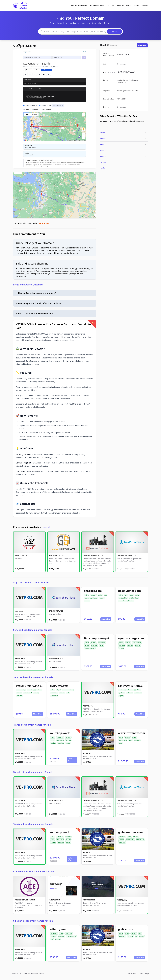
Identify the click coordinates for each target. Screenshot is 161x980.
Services (103, 139)
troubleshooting (90, 648)
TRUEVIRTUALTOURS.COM (127, 556)
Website (103, 150)
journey (68, 740)
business (39, 690)
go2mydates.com (130, 591)
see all (47, 527)
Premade (103, 162)
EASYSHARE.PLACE (56, 611)
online (87, 595)
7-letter (87, 601)
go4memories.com (130, 832)
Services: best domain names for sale (33, 677)
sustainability (21, 690)
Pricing (129, 5)
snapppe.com (93, 591)
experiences (140, 839)
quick (96, 598)
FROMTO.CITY (88, 753)
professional (28, 693)
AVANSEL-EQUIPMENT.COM (93, 556)
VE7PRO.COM (20, 611)
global (53, 737)
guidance (122, 693)
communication (68, 690)
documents (54, 696)
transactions (123, 740)
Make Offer (142, 45)
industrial (61, 936)
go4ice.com (126, 929)
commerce (54, 933)
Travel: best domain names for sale (32, 725)
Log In (136, 5)
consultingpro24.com (30, 686)
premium (61, 743)
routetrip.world (60, 733)
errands (121, 648)
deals (130, 740)
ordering (137, 740)
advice (36, 693)
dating (137, 595)
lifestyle (128, 643)
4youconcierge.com (131, 638)
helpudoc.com (59, 686)
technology (88, 598)
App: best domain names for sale (31, 582)
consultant (138, 693)
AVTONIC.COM (55, 900)
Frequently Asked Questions (28, 285)
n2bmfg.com (58, 929)
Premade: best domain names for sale (34, 871)
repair (102, 645)
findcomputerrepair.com (100, 638)
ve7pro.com (25, 46)
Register (145, 5)
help (68, 693)
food (140, 933)
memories (122, 842)
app (106, 595)
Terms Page (144, 973)
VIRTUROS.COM (89, 900)
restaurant (122, 936)
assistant (138, 645)
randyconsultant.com (132, 686)
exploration (60, 740)
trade (61, 933)
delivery (134, 933)
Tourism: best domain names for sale (33, 824)
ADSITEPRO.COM (21, 556)
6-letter (58, 939)
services (19, 693)
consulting (31, 690)
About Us (120, 5)
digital (100, 595)
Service (102, 133)
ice (136, 936)
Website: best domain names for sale (33, 772)
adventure (60, 737)
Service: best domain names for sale (33, 630)
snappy (102, 598)
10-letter (131, 601)
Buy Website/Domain (79, 5)
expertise (20, 696)
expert (121, 696)
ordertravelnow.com (132, 733)
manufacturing (71, 936)
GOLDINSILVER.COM (57, 556)
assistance (54, 693)
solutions (130, 693)
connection (122, 601)
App (101, 127)
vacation (68, 737)
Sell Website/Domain (98, 5)
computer (94, 645)
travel (53, 740)
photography (130, 839)
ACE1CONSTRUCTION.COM (25, 900)
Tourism (103, 156)
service (87, 645)
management (137, 643)
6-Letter (103, 168)
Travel (102, 144)
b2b (52, 939)
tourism (53, 743)
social (131, 595)
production (69, 933)
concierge (122, 645)
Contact (111, 5)
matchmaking (134, 598)
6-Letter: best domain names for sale (33, 921)
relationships (123, 598)
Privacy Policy (133, 973)
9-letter (68, 743)
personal (130, 645)
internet (93, 595)
